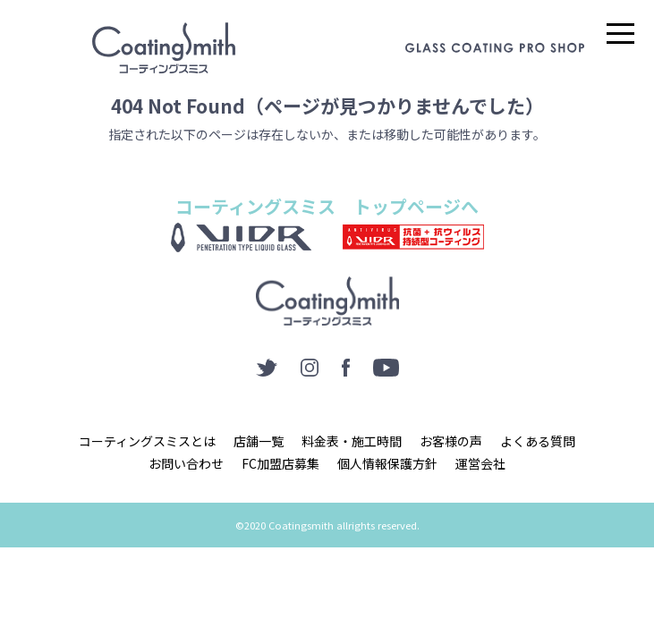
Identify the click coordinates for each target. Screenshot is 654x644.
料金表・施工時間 (352, 441)
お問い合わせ (186, 463)
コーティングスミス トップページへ (327, 206)
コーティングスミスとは (147, 441)
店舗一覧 (259, 441)
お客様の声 (451, 441)
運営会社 (480, 463)
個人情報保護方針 (387, 463)
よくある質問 (538, 441)
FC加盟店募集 (280, 463)
